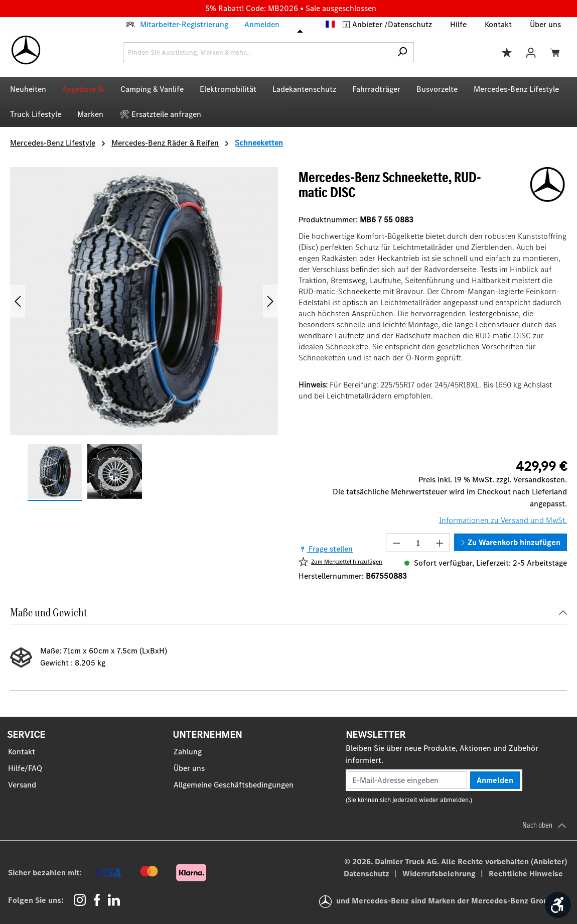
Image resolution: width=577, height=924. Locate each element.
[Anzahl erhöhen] (440, 543)
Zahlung (188, 752)
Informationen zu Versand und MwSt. (503, 520)
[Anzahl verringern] (396, 543)
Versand (22, 785)
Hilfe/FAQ (25, 768)
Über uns (545, 24)
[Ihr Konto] (531, 52)
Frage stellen (326, 549)
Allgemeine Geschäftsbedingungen (234, 785)
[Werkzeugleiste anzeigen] (558, 905)
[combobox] (257, 52)
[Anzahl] (418, 543)
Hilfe (458, 24)
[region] (144, 334)
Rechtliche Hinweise (526, 874)
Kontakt (498, 24)
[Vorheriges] (18, 301)
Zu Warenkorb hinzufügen (511, 542)
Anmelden (262, 24)
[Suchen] (402, 52)
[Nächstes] (270, 301)
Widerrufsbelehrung (440, 874)
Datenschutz (410, 24)
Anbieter (368, 24)
